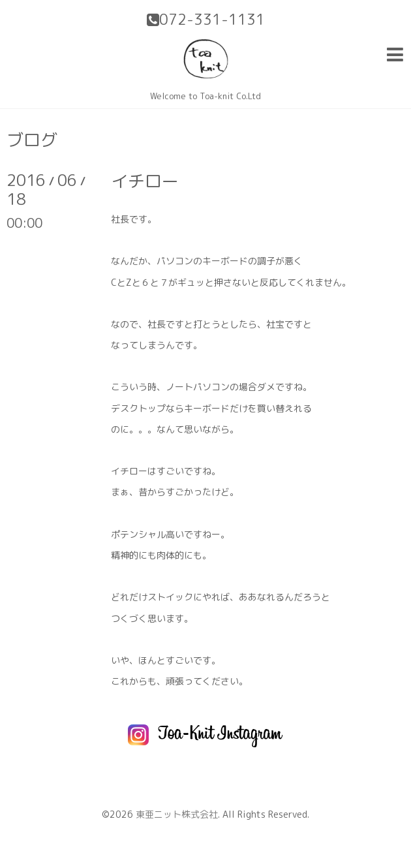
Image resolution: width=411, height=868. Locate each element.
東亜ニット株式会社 (177, 814)
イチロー (145, 181)
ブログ (32, 140)
